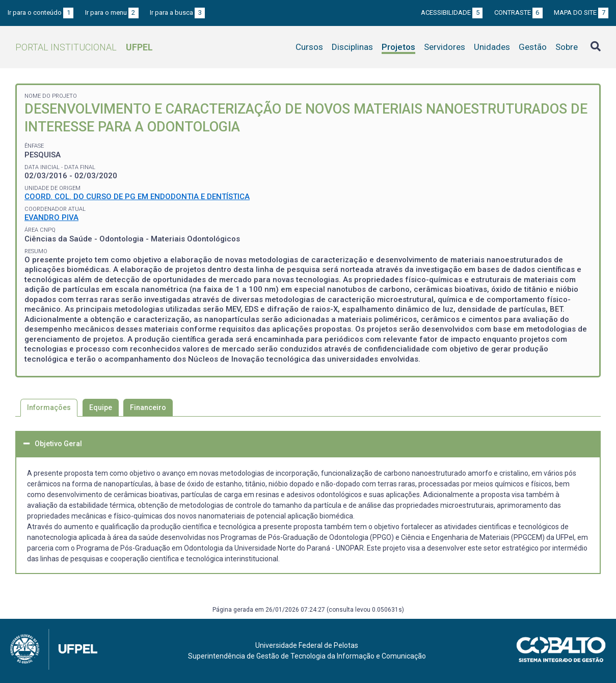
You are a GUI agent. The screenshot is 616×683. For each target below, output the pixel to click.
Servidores (445, 47)
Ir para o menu (112, 12)
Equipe (101, 407)
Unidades (492, 47)
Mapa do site (581, 12)
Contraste (518, 12)
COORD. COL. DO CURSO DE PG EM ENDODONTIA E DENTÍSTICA (137, 197)
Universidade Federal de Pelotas (307, 645)
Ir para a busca (177, 12)
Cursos (309, 47)
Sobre (567, 47)
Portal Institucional (84, 47)
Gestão (533, 47)
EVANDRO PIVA (51, 217)
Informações (49, 407)
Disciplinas (352, 47)
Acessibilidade (452, 12)
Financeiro (148, 407)
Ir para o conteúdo (41, 12)
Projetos (398, 47)
